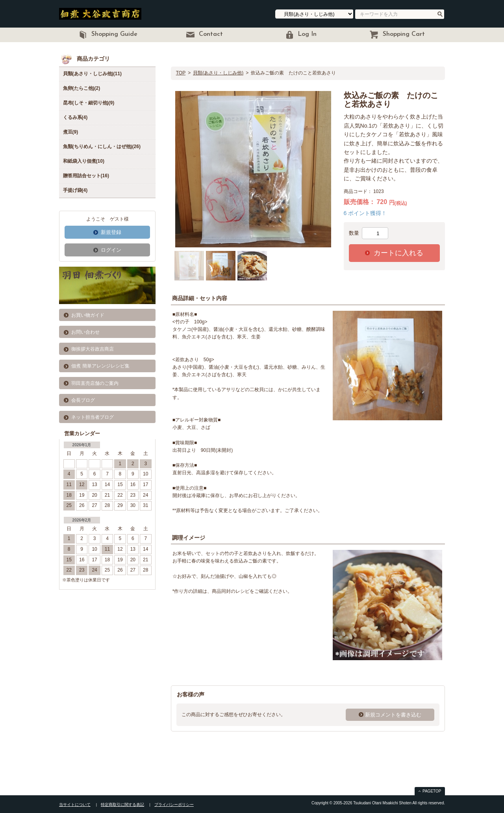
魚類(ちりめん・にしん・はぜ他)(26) (102, 147)
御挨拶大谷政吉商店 (93, 349)
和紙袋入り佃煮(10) (84, 161)
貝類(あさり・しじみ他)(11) (92, 74)
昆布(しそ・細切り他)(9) (89, 103)
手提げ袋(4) (75, 190)
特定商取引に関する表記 (122, 805)
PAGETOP (432, 791)
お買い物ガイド (88, 315)
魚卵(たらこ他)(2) (82, 88)
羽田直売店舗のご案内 (95, 383)
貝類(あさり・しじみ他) (218, 73)
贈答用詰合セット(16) (86, 176)
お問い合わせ (85, 332)
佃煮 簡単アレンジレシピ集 (100, 366)
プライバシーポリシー (174, 805)
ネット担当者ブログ (93, 417)
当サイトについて (75, 805)
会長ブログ (83, 400)
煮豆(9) (71, 132)
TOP (181, 73)
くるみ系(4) (75, 117)
